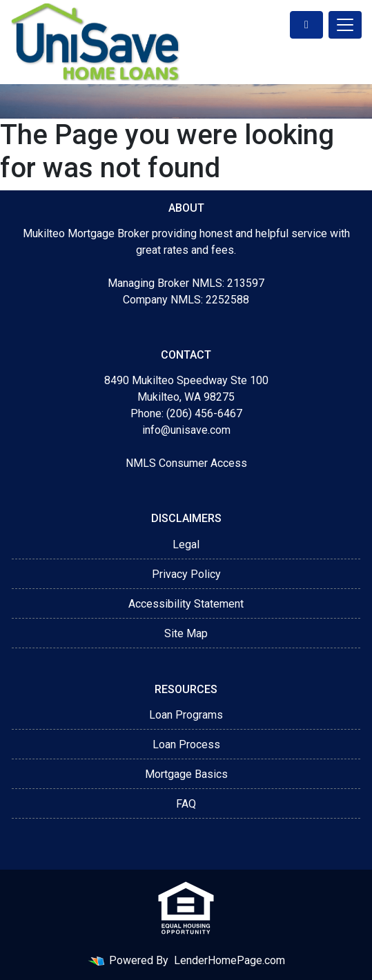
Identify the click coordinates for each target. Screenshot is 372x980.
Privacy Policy (186, 574)
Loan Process (186, 744)
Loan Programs (186, 715)
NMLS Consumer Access (186, 463)
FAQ (186, 804)
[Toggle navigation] (345, 25)
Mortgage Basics (186, 774)
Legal (186, 544)
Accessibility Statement (186, 604)
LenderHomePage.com (229, 960)
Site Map (186, 633)
